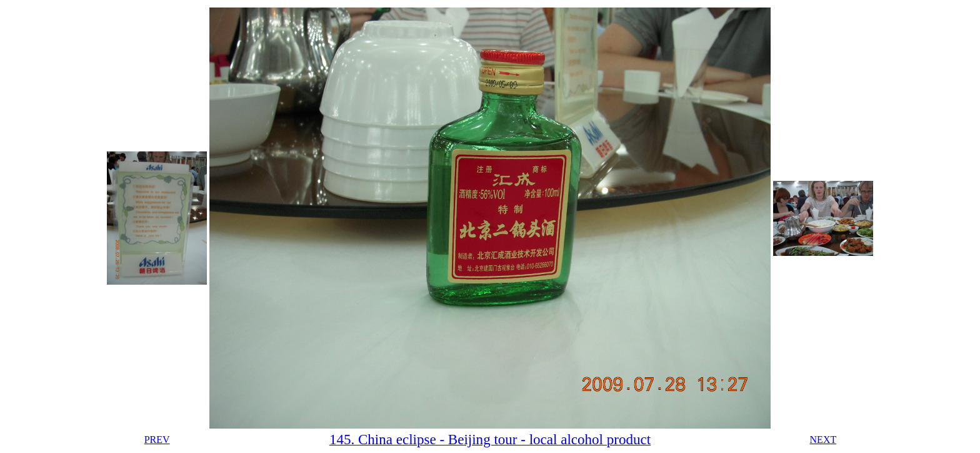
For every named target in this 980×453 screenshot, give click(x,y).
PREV (157, 440)
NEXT (823, 440)
